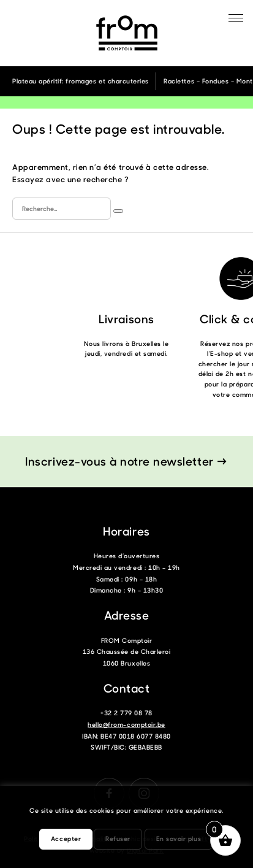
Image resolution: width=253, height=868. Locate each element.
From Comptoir (127, 33)
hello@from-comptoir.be (126, 724)
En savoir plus (179, 839)
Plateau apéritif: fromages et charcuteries (81, 81)
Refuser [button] (118, 839)
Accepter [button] (66, 839)
